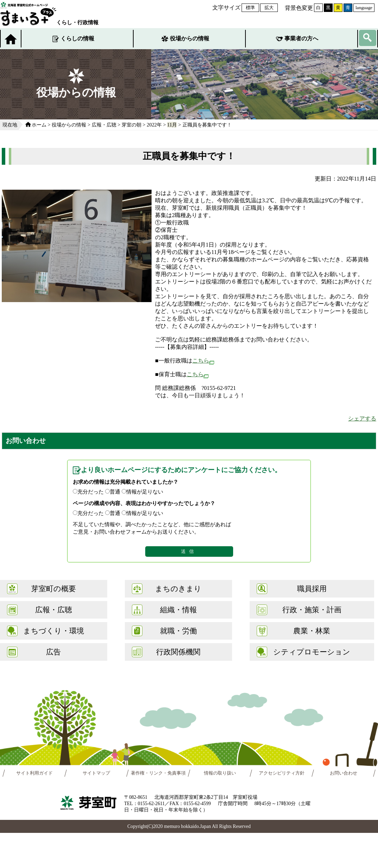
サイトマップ (96, 773)
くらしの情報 (77, 38)
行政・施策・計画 (312, 610)
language (364, 8)
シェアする (362, 419)
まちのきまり (178, 589)
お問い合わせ (344, 773)
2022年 (154, 125)
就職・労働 (178, 631)
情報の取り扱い (220, 773)
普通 (115, 492)
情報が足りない (145, 492)
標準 (250, 8)
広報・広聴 (104, 125)
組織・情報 (178, 610)
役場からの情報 (190, 38)
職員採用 (312, 589)
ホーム (39, 125)
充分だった (91, 492)
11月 (172, 125)
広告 (53, 652)
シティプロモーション (312, 652)
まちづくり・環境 (54, 631)
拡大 (269, 8)
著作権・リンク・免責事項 (158, 773)
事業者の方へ (301, 38)
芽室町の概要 (54, 589)
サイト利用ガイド (34, 773)
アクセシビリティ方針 (282, 773)
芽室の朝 (132, 125)
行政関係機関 (178, 652)
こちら (203, 361)
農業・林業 (312, 631)
